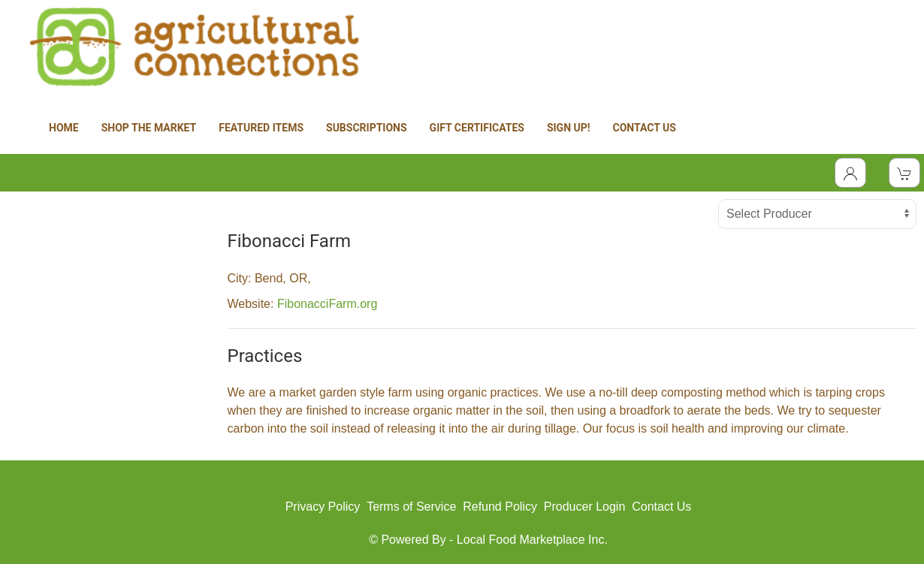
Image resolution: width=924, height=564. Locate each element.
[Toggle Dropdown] (850, 173)
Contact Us (661, 507)
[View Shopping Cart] (904, 173)
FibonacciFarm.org (327, 304)
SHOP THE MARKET (149, 128)
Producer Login (585, 507)
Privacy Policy (323, 507)
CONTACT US (645, 128)
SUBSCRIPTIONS (367, 128)
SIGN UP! (569, 128)
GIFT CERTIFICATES (477, 128)
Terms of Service (411, 507)
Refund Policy (500, 507)
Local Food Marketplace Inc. (532, 540)
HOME (64, 128)
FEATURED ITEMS (261, 128)
